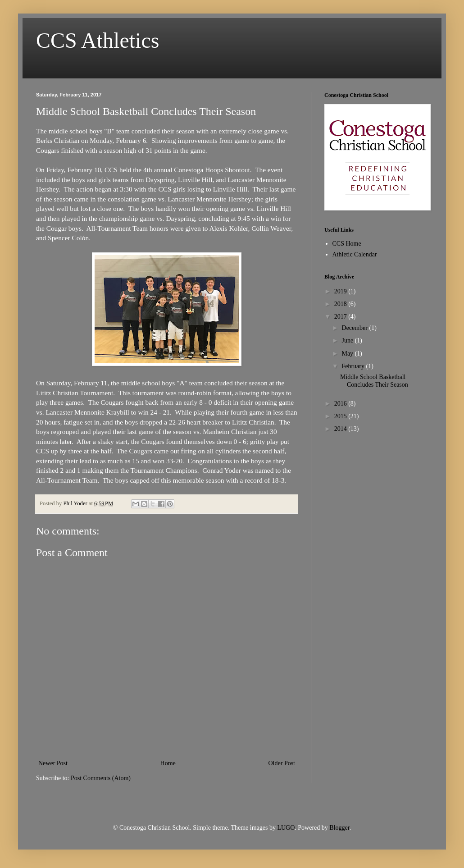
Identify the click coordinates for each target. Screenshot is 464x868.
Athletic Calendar (355, 254)
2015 (341, 416)
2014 (341, 429)
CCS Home (347, 244)
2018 (341, 304)
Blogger (339, 828)
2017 (341, 317)
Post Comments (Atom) (101, 778)
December (355, 328)
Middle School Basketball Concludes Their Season (374, 381)
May (348, 354)
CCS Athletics (98, 40)
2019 (341, 291)
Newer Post (53, 763)
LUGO (286, 828)
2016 (341, 404)
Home (168, 763)
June (348, 340)
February (354, 366)
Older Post (282, 763)
